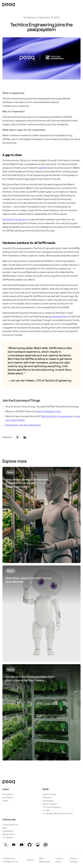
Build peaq (12, 425)
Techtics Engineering (14, 220)
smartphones (59, 317)
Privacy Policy (59, 860)
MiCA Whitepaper (45, 860)
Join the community (30, 425)
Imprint (30, 860)
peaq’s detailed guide (48, 411)
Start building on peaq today (57, 416)
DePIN (42, 168)
